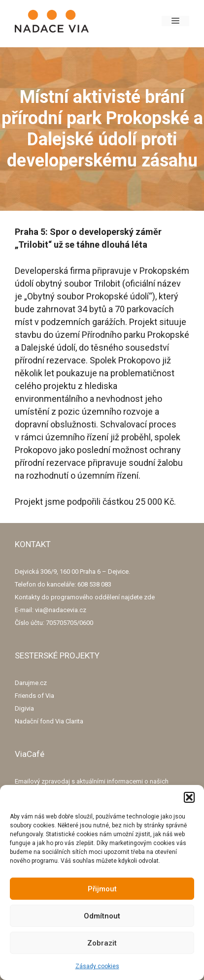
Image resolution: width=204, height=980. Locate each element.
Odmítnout (102, 916)
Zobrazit (102, 943)
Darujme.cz (31, 683)
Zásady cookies (97, 966)
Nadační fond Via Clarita (49, 721)
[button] (189, 797)
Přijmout (102, 889)
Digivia (24, 708)
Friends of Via (34, 696)
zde (149, 597)
